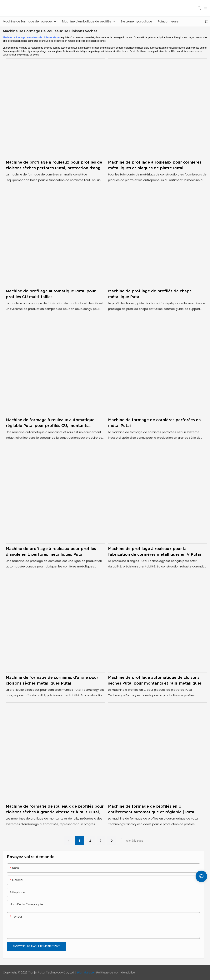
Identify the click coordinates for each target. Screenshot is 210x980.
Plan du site (86, 972)
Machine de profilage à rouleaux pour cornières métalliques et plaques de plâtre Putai (155, 165)
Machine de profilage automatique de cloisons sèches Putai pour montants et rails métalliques (155, 680)
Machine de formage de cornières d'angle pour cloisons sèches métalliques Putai (52, 680)
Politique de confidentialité (116, 972)
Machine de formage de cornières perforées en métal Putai (154, 423)
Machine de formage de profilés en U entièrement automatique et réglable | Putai (152, 809)
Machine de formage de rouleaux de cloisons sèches (32, 37)
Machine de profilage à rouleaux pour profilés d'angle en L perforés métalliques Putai (51, 552)
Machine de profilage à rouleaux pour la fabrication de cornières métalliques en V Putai (155, 552)
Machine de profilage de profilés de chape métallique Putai (150, 294)
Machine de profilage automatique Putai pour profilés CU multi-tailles (51, 294)
